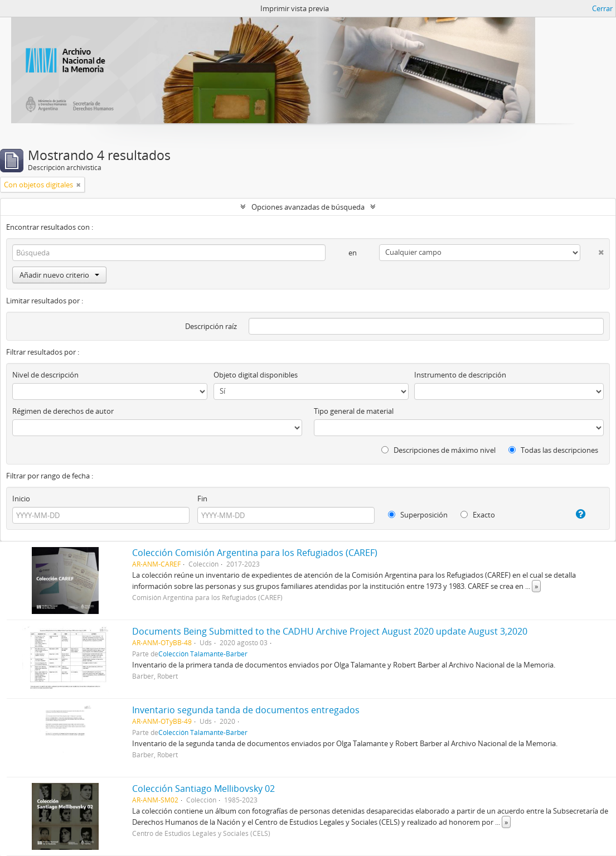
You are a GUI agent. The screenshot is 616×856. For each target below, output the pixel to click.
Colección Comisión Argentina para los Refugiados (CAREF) (255, 553)
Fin (202, 499)
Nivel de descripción (45, 375)
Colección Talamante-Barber (203, 654)
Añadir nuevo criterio (59, 275)
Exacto (478, 515)
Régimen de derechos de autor (63, 411)
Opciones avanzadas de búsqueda (308, 207)
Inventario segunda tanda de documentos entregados (246, 710)
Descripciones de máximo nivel (438, 450)
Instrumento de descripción (460, 375)
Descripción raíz (211, 326)
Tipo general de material (354, 411)
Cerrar (602, 8)
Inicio (21, 499)
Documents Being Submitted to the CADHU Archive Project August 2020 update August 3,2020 (330, 631)
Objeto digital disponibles (256, 375)
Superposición (418, 515)
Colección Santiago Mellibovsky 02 (203, 789)
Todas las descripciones (553, 450)
